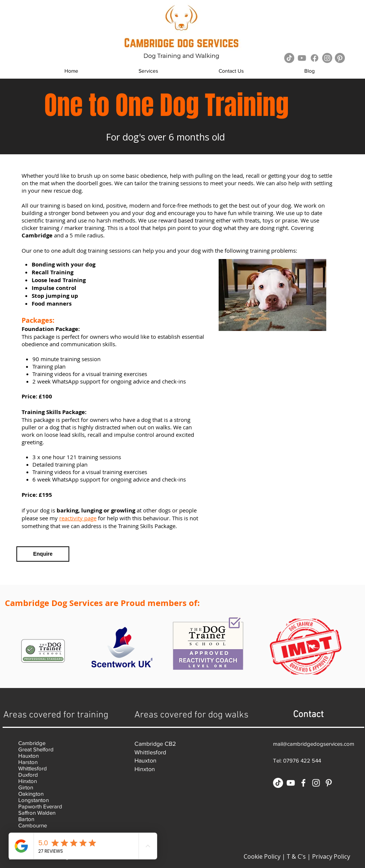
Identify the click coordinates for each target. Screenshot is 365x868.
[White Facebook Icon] (303, 783)
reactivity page (78, 518)
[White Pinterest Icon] (329, 783)
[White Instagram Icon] (316, 783)
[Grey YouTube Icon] (302, 58)
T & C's (296, 856)
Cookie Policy (262, 856)
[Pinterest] (340, 58)
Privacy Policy (331, 856)
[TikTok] (289, 58)
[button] (148, 71)
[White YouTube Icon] (291, 783)
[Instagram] (327, 58)
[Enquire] (43, 554)
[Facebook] (315, 58)
